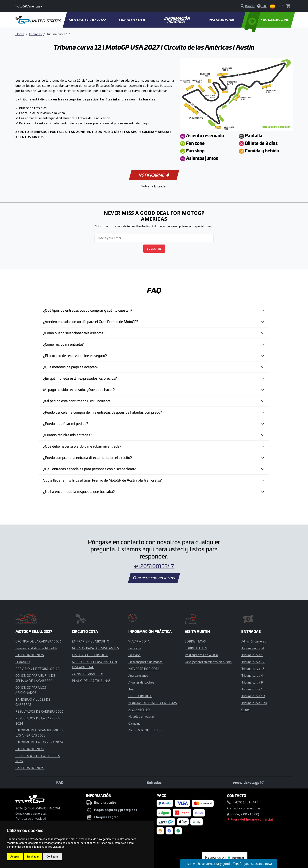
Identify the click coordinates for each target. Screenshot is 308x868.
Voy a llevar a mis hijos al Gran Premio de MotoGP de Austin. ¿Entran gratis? (102, 480)
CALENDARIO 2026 (30, 655)
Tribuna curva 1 (252, 655)
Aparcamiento (138, 675)
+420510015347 (154, 566)
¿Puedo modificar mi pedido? (66, 423)
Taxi (131, 689)
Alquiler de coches (141, 682)
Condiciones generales (31, 813)
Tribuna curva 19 (253, 696)
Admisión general (253, 641)
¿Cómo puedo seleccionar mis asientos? (74, 333)
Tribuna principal (253, 648)
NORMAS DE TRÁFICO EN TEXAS (153, 703)
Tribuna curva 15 (253, 669)
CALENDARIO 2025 (30, 768)
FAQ (60, 782)
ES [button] (276, 6)
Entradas (35, 34)
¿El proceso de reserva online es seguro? (75, 355)
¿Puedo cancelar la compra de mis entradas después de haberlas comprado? (103, 412)
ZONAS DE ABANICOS (88, 674)
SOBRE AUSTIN (196, 648)
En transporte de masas (145, 662)
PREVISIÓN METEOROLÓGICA (37, 669)
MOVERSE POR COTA (144, 669)
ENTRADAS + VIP (267, 20)
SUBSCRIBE (154, 249)
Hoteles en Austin (141, 716)
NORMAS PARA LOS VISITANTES (95, 648)
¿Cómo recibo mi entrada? (63, 344)
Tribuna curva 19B (254, 703)
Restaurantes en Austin (201, 655)
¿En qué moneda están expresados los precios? (80, 378)
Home (20, 34)
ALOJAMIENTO (139, 710)
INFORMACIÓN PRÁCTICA (177, 20)
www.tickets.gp (248, 782)
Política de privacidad (31, 818)
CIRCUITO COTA (132, 20)
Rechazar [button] (33, 857)
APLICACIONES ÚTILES (145, 730)
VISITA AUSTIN (221, 20)
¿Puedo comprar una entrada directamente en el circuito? (87, 457)
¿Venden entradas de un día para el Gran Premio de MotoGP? (91, 321)
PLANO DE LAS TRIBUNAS (91, 681)
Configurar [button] (53, 857)
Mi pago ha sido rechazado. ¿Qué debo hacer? (79, 389)
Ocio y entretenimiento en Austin (208, 662)
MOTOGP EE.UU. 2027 (87, 20)
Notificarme (154, 175)
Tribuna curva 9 (252, 682)
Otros (245, 710)
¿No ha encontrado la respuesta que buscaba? (79, 491)
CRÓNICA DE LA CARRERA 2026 (38, 641)
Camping (134, 723)
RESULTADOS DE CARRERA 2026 (39, 711)
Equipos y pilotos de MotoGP (36, 648)
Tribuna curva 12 (253, 662)
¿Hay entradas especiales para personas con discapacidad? (89, 469)
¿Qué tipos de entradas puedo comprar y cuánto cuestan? (88, 310)
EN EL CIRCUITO (140, 696)
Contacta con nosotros (154, 578)
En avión (134, 655)
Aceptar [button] (15, 857)
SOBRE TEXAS (195, 641)
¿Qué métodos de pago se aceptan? (71, 367)
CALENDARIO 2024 (30, 749)
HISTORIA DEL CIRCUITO (90, 655)
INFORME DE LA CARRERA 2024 (39, 742)
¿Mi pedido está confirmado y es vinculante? (78, 401)
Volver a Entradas (154, 186)
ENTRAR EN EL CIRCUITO (91, 641)
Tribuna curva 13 (253, 689)
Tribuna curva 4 (252, 675)
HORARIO (23, 662)
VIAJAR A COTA (139, 641)
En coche (135, 648)
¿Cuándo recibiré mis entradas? (68, 435)
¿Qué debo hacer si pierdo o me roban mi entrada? (82, 446)
